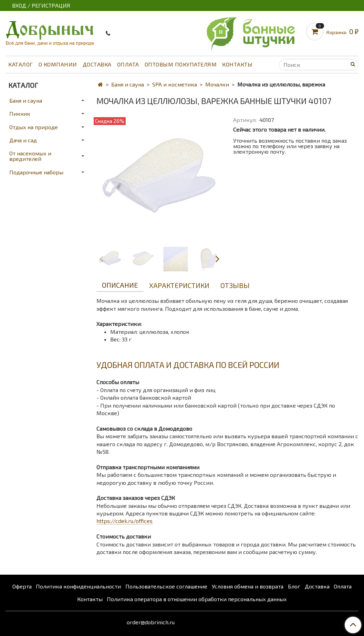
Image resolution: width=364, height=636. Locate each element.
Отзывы (235, 285)
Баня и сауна (128, 84)
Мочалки (217, 84)
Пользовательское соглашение (166, 586)
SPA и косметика (175, 84)
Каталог (21, 64)
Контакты (237, 64)
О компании (58, 64)
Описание (120, 285)
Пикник (20, 114)
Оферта (22, 586)
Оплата (128, 64)
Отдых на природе (34, 127)
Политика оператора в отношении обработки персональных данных (197, 599)
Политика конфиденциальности (78, 586)
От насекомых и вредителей (30, 156)
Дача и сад (23, 140)
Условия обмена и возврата (248, 586)
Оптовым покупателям (181, 64)
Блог (294, 586)
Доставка (97, 64)
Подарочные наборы (36, 172)
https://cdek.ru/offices (124, 521)
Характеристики (179, 285)
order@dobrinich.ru (151, 622)
